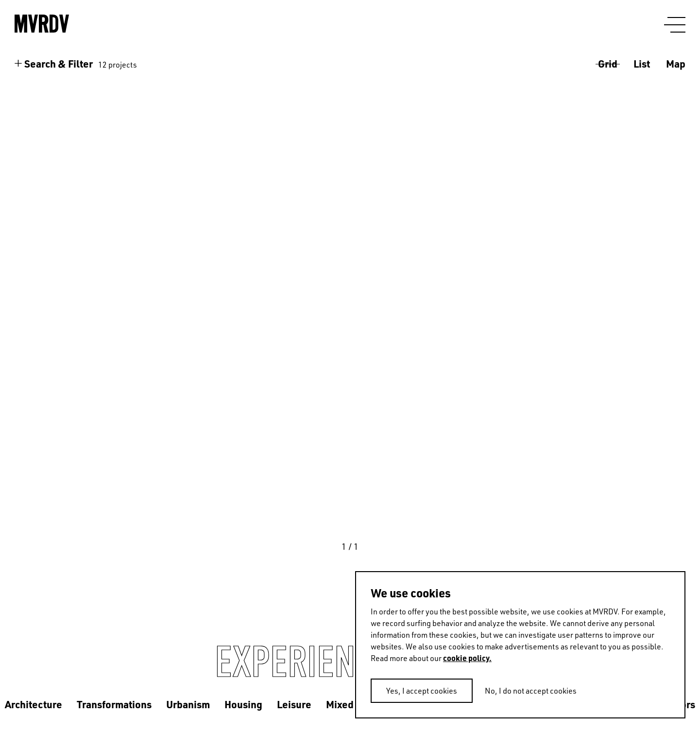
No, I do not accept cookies (531, 690)
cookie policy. (467, 658)
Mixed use (349, 704)
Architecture (34, 704)
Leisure (294, 704)
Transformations (114, 704)
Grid (608, 63)
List (642, 63)
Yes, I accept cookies (422, 690)
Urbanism (188, 704)
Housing (243, 704)
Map (676, 63)
